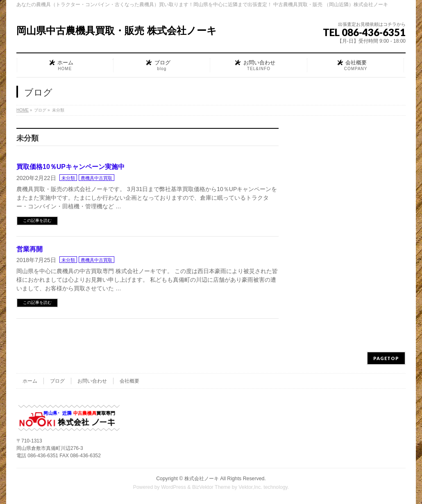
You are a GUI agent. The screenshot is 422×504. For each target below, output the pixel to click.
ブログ (57, 381)
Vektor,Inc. (250, 487)
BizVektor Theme (211, 487)
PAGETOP (386, 358)
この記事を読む (37, 220)
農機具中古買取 (96, 178)
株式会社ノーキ (202, 479)
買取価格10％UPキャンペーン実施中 (70, 167)
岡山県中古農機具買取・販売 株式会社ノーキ (117, 31)
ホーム (30, 381)
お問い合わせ (92, 381)
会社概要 (129, 381)
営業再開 (29, 249)
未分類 (68, 178)
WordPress (174, 487)
